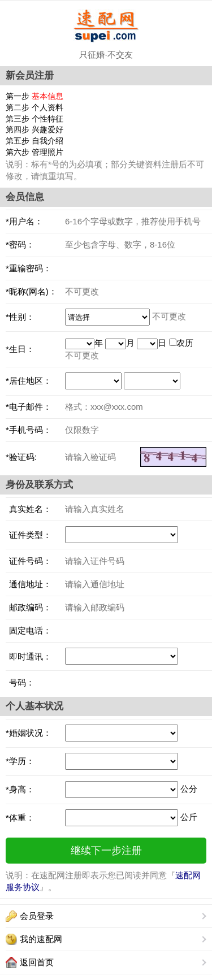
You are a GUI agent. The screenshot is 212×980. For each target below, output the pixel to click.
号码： (20, 682)
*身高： (20, 789)
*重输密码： (29, 268)
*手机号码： (29, 430)
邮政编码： (29, 607)
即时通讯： (29, 656)
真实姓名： (29, 509)
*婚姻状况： (29, 733)
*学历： (20, 761)
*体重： (20, 818)
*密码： (20, 244)
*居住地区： (29, 381)
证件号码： (29, 561)
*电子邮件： (29, 407)
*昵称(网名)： (31, 291)
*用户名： (24, 221)
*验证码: (21, 457)
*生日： (20, 349)
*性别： (20, 317)
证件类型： (29, 535)
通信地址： (29, 584)
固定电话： (29, 630)
